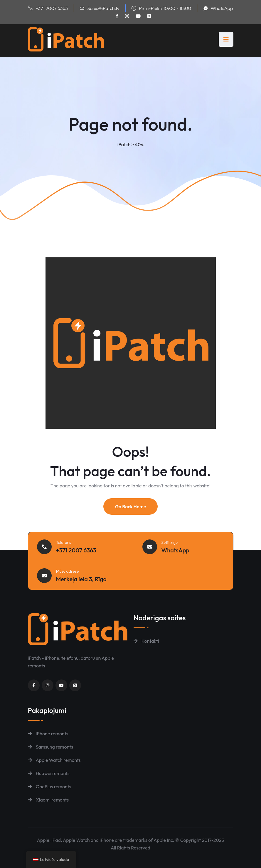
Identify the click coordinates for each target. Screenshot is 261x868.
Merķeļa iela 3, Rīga (81, 579)
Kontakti (146, 641)
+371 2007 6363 (52, 8)
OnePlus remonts (50, 787)
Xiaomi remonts (48, 800)
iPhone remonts (48, 734)
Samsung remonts (50, 747)
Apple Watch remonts (54, 760)
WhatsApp (222, 8)
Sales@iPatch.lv (103, 8)
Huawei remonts (49, 773)
